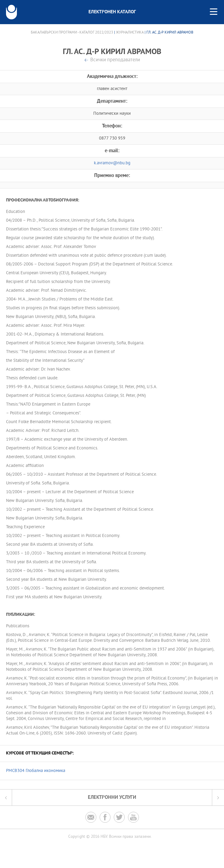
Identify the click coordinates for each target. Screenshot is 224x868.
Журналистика (130, 33)
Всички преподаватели (115, 60)
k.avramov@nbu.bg (112, 163)
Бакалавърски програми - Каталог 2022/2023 (72, 33)
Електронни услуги (112, 797)
